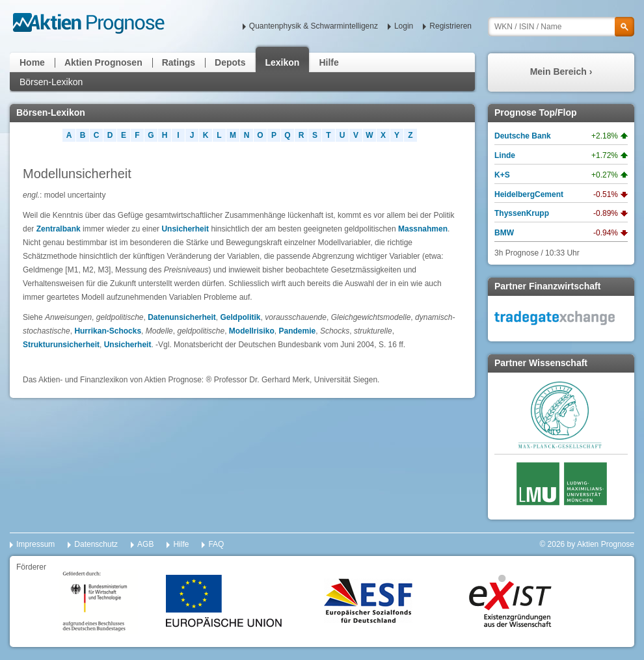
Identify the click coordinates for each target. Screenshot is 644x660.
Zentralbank (59, 229)
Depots (230, 62)
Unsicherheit (185, 229)
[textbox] (561, 27)
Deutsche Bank (523, 136)
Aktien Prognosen (103, 62)
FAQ (216, 544)
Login (404, 26)
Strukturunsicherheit (61, 345)
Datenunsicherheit (182, 317)
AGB (145, 544)
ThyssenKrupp (522, 213)
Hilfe (329, 62)
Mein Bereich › (561, 72)
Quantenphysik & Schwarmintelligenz (314, 26)
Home (32, 62)
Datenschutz (96, 544)
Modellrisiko (252, 331)
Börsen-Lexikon (51, 82)
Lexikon (283, 62)
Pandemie (298, 331)
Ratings (179, 62)
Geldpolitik (241, 317)
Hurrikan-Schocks (108, 331)
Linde (505, 155)
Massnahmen (423, 229)
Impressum (35, 544)
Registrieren (450, 26)
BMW (504, 233)
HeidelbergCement (529, 194)
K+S (502, 175)
